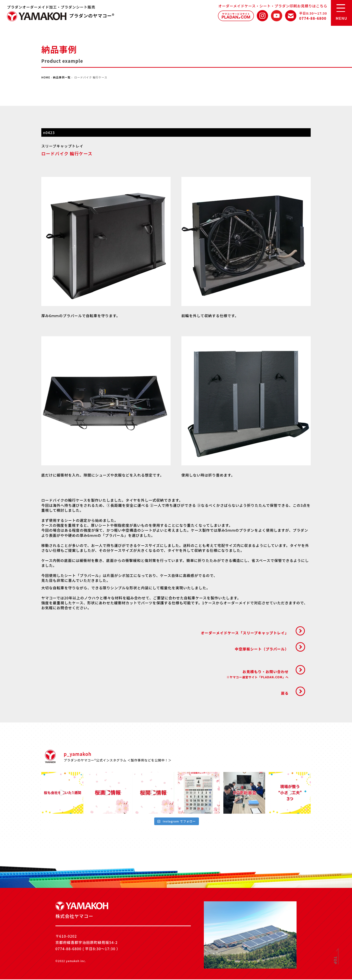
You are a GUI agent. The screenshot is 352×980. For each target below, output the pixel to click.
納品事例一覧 (62, 77)
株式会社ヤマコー (37, 16)
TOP (336, 960)
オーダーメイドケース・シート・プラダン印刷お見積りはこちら (273, 6)
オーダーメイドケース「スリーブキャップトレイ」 (244, 633)
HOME (46, 77)
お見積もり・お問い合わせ (257, 675)
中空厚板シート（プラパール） (261, 649)
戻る (284, 694)
